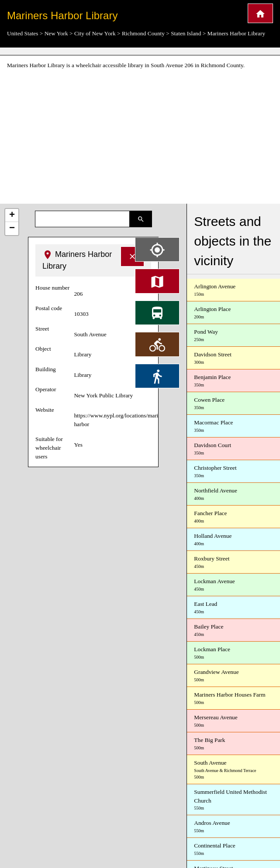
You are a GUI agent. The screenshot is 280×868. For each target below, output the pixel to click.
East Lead (233, 608)
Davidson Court (233, 449)
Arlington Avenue (233, 290)
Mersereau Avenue (233, 721)
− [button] (12, 229)
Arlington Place (233, 313)
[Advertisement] (140, 137)
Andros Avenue (233, 827)
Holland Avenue (233, 540)
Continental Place (233, 849)
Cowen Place (233, 404)
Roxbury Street (233, 562)
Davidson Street (233, 358)
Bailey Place (233, 630)
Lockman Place (233, 653)
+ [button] (12, 215)
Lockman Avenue (233, 585)
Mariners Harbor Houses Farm (233, 699)
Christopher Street (233, 472)
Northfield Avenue (233, 494)
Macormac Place (233, 426)
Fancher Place (233, 517)
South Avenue (233, 770)
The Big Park (233, 744)
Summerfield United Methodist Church (233, 800)
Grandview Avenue (233, 676)
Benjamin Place (233, 381)
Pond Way (233, 336)
